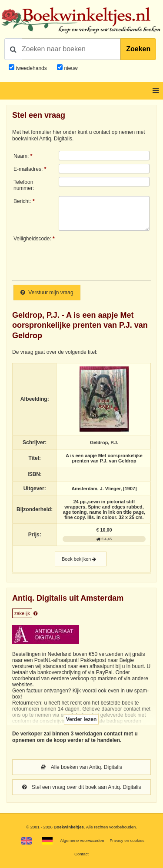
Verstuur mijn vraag (47, 293)
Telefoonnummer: (24, 185)
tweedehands (31, 68)
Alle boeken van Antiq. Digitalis (81, 767)
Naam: (21, 156)
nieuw (70, 68)
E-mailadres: (28, 169)
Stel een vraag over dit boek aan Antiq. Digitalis (82, 787)
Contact (81, 854)
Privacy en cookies (127, 840)
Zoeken (138, 49)
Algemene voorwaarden (82, 840)
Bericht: (22, 201)
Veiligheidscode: (32, 239)
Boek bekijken (81, 559)
